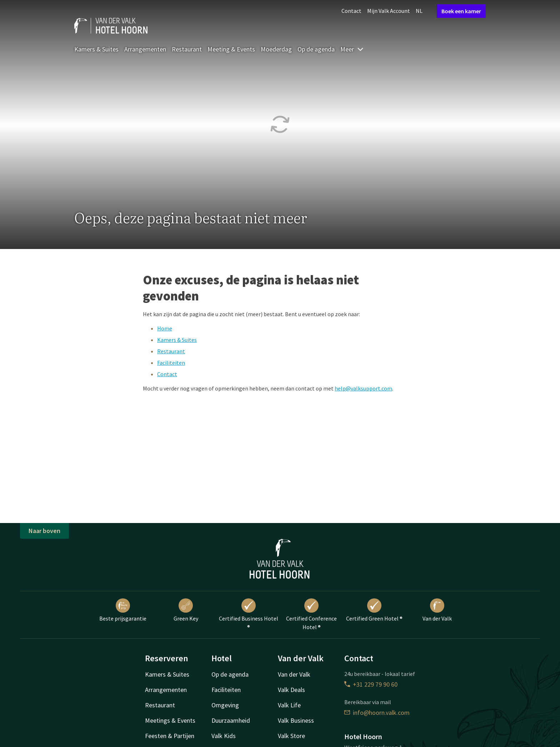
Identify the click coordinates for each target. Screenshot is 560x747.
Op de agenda (316, 49)
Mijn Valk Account (389, 11)
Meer (352, 49)
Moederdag (276, 49)
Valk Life (289, 705)
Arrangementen (145, 49)
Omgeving (225, 705)
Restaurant (187, 49)
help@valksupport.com (363, 388)
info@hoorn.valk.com (377, 713)
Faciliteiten (171, 363)
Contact (351, 11)
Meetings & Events (170, 720)
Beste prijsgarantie (123, 610)
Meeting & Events (231, 49)
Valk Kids (224, 736)
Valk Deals (291, 690)
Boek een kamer (461, 11)
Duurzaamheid (231, 720)
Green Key (186, 610)
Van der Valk (437, 610)
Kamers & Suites (96, 49)
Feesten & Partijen (170, 736)
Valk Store (291, 736)
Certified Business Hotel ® (249, 614)
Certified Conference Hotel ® (311, 614)
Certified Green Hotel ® (374, 610)
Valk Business (296, 720)
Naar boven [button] (44, 531)
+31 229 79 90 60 (371, 684)
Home (165, 328)
